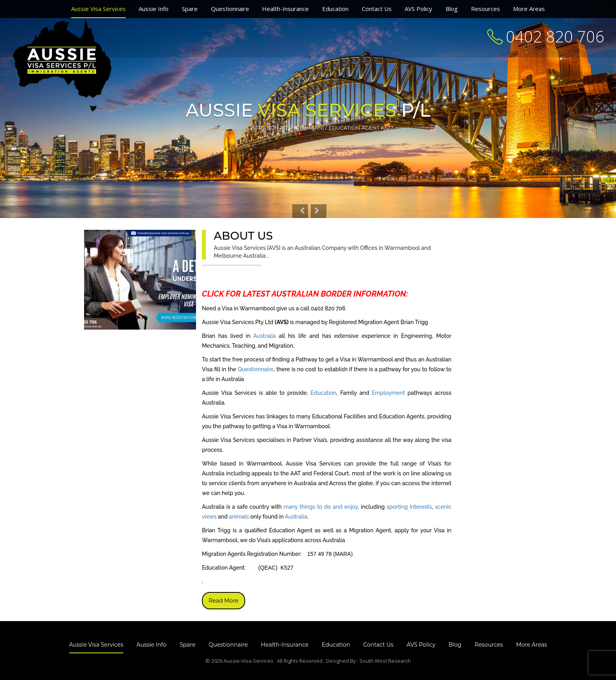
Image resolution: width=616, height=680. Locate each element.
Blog (452, 9)
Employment (388, 393)
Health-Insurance (285, 9)
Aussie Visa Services (98, 9)
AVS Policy (418, 9)
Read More (224, 601)
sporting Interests (409, 507)
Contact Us (377, 9)
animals (239, 517)
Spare (190, 9)
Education (335, 9)
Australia (265, 336)
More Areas (529, 9)
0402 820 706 (555, 36)
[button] (300, 211)
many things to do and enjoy (321, 507)
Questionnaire (230, 9)
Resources (486, 9)
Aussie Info (154, 9)
